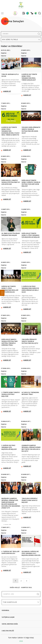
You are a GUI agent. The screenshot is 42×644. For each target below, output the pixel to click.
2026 (21, 641)
